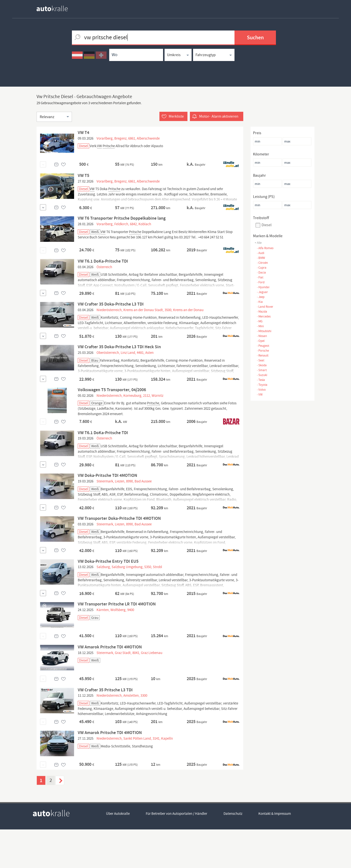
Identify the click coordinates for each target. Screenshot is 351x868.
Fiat (260, 277)
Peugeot (263, 346)
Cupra (262, 268)
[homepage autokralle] (56, 8)
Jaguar (262, 292)
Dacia (261, 272)
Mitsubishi (264, 331)
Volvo (261, 390)
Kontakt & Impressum (275, 852)
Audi (260, 253)
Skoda (262, 365)
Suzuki (262, 375)
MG (260, 321)
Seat (260, 360)
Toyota (262, 385)
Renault (263, 355)
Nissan (262, 336)
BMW (261, 258)
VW (260, 394)
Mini (260, 326)
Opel (261, 341)
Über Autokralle (118, 852)
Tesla (261, 380)
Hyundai (263, 287)
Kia (260, 302)
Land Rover (265, 307)
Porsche (263, 351)
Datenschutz (233, 852)
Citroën (262, 263)
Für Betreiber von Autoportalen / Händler (177, 852)
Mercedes (264, 316)
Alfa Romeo (265, 248)
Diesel (267, 225)
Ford (261, 282)
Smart (262, 370)
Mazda (262, 311)
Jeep (261, 297)
